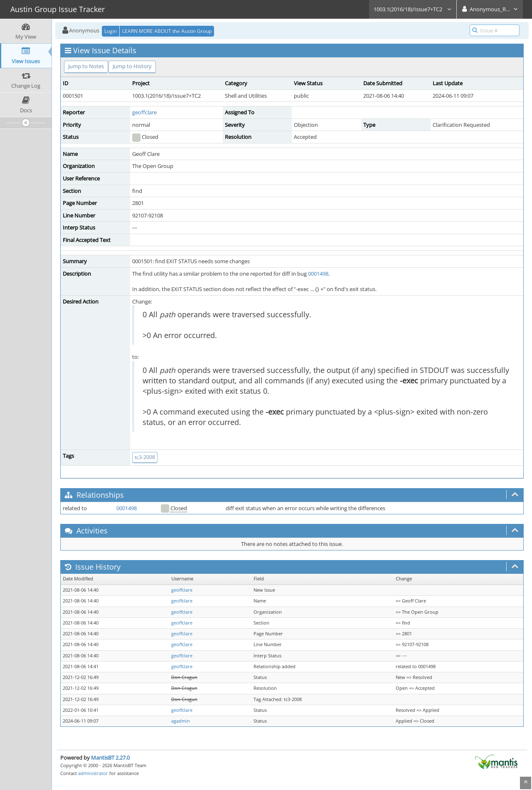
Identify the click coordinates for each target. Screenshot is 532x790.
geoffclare (144, 112)
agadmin (181, 721)
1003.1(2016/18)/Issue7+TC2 (413, 9)
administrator (93, 773)
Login (111, 31)
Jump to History (132, 66)
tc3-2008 (145, 457)
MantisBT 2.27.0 (110, 758)
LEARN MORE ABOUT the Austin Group (167, 31)
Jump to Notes (86, 66)
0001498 (318, 274)
